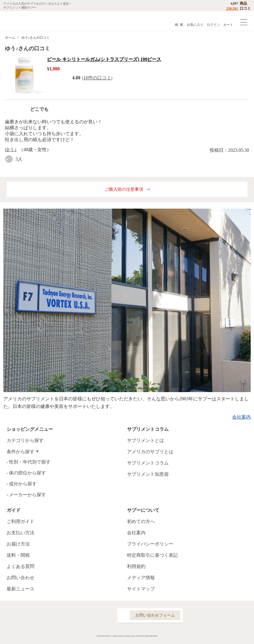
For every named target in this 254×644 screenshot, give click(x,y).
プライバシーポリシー (150, 544)
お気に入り (195, 25)
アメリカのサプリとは (150, 452)
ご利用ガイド (21, 522)
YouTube (104, 615)
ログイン (213, 25)
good (10, 159)
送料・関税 (18, 555)
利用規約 (136, 566)
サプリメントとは (146, 441)
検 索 (179, 25)
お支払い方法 (21, 533)
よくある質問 (21, 566)
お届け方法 (18, 544)
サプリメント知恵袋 (148, 474)
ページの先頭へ (244, 634)
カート (228, 25)
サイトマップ (141, 589)
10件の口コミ (97, 78)
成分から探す (23, 484)
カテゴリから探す (25, 441)
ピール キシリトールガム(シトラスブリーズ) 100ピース (104, 59)
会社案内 (241, 417)
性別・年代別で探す (30, 462)
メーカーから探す (27, 495)
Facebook (75, 615)
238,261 (232, 8)
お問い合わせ (21, 578)
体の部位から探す (27, 473)
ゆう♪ (11, 150)
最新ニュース (21, 589)
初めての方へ (141, 522)
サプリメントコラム (148, 463)
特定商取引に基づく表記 (152, 555)
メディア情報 (141, 578)
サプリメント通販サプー (20, 21)
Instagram (89, 615)
